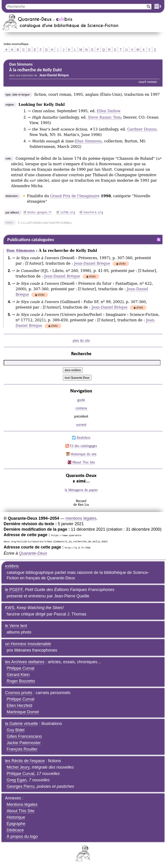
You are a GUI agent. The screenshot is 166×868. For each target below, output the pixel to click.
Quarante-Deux (33, 553)
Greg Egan (17, 780)
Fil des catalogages (83, 446)
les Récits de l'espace (25, 761)
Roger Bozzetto (21, 681)
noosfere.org (93, 213)
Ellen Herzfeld (19, 706)
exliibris (12, 566)
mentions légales (81, 518)
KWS (10, 608)
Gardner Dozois (142, 129)
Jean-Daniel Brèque (92, 263)
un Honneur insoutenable (28, 644)
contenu (81, 408)
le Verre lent (16, 626)
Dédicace (15, 830)
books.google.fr (40, 213)
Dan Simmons (89, 141)
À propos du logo (22, 836)
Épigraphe (16, 824)
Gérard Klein (18, 675)
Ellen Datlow (109, 111)
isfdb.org (68, 213)
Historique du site (84, 454)
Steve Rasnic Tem (104, 117)
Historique (16, 817)
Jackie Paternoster (24, 743)
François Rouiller (22, 749)
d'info (122, 264)
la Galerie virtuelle (21, 724)
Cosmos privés (19, 693)
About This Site (84, 462)
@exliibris (83, 438)
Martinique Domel (23, 712)
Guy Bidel (16, 730)
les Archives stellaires (25, 662)
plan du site (81, 340)
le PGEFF (14, 590)
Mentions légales (22, 804)
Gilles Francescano (24, 736)
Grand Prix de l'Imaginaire (75, 196)
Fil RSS (159, 240)
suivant (81, 425)
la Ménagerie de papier (81, 490)
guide (81, 400)
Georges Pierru (21, 786)
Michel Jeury (18, 767)
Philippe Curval (20, 668)
